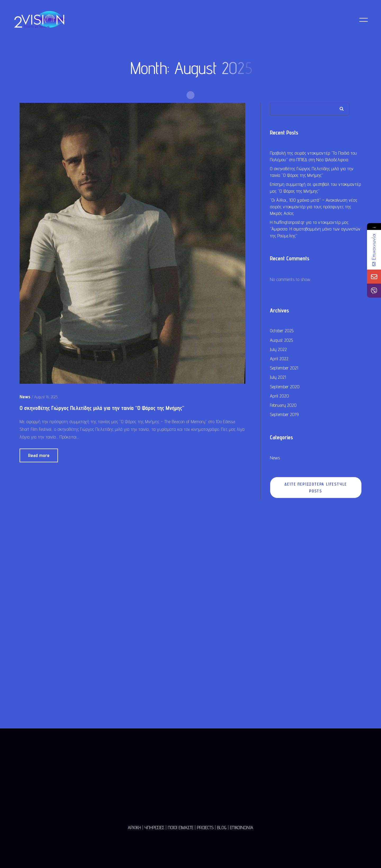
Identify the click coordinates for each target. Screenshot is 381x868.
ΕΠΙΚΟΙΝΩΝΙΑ (242, 827)
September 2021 (284, 368)
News (275, 458)
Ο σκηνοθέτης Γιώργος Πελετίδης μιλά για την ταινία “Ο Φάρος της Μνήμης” (102, 408)
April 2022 (279, 359)
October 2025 (282, 331)
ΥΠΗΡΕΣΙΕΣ (154, 827)
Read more (39, 456)
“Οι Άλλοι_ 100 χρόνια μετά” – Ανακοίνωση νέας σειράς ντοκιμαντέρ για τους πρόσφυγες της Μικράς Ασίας (314, 207)
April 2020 (279, 396)
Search (342, 109)
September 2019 (284, 415)
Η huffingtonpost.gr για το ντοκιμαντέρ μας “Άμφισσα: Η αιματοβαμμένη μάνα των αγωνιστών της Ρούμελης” (315, 230)
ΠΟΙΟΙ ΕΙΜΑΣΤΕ (181, 827)
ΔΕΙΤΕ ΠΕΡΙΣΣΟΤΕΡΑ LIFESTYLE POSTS (316, 488)
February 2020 (283, 406)
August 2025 (281, 341)
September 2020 (285, 387)
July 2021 (278, 378)
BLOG (222, 827)
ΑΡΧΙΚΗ (134, 827)
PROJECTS (205, 827)
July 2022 (278, 350)
